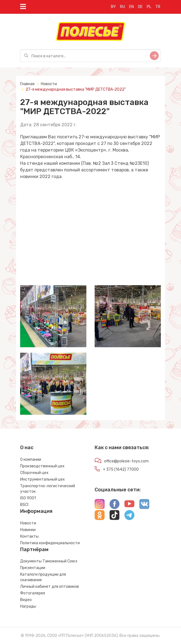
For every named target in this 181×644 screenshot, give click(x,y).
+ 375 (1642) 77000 (121, 469)
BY (113, 7)
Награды (28, 606)
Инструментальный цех (42, 479)
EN (131, 7)
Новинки (28, 530)
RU (123, 7)
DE (140, 7)
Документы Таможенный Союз (49, 561)
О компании (31, 460)
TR (158, 7)
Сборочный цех (34, 473)
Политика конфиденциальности (50, 543)
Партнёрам (34, 549)
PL (149, 7)
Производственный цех (42, 466)
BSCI (24, 505)
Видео (26, 600)
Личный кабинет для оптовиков (50, 587)
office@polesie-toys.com (126, 461)
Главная (27, 84)
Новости (49, 84)
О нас (27, 448)
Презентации (33, 568)
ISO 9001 (28, 498)
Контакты (29, 536)
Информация (36, 511)
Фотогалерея (33, 593)
